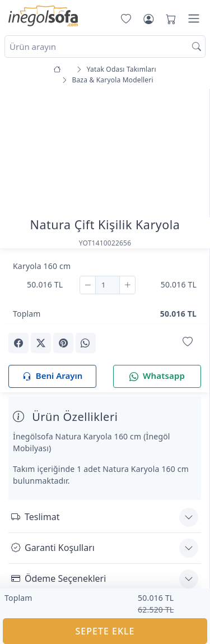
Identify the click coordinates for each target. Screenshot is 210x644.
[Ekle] (127, 285)
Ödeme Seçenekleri (59, 578)
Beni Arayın (52, 376)
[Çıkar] (88, 285)
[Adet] (108, 285)
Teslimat (35, 517)
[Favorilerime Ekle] (188, 342)
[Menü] (194, 18)
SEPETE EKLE (105, 631)
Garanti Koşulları (53, 548)
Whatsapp (157, 376)
